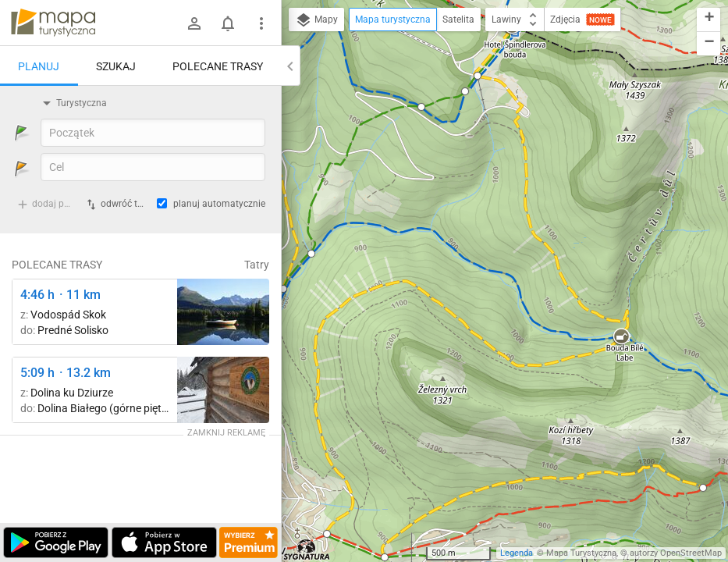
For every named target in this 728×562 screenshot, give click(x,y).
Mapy (316, 20)
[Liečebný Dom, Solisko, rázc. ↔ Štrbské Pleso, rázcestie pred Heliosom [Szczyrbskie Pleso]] (223, 312)
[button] (311, 254)
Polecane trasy (218, 66)
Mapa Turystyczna (581, 553)
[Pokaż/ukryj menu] (261, 23)
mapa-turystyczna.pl (53, 23)
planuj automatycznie (219, 204)
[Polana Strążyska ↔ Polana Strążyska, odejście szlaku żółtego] (223, 390)
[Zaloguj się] (194, 23)
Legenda (517, 553)
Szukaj (116, 66)
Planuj (39, 66)
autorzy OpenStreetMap (676, 553)
